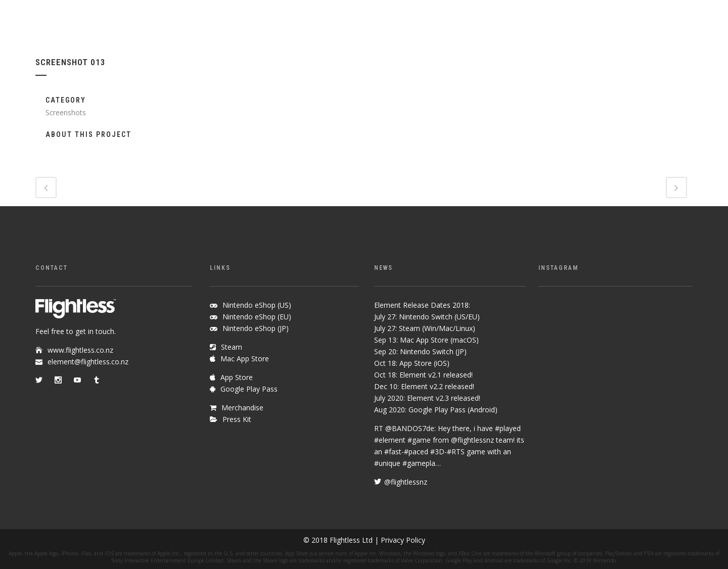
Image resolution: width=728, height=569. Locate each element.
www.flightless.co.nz (80, 350)
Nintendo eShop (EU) (257, 317)
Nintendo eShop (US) (257, 305)
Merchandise (242, 408)
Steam (232, 347)
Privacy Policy (403, 540)
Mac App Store (245, 359)
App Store (237, 377)
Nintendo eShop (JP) (256, 328)
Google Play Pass (249, 389)
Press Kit (237, 419)
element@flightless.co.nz (88, 362)
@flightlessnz (472, 440)
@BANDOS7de (410, 428)
